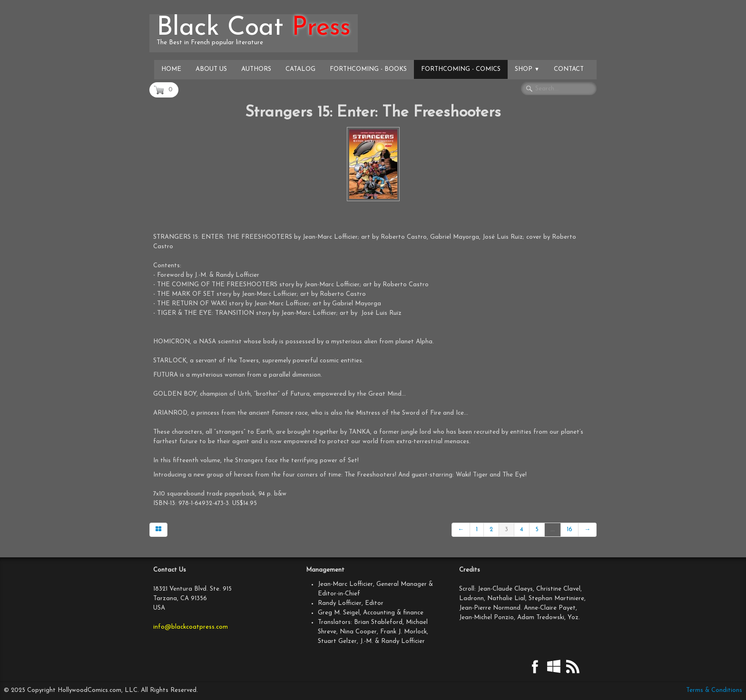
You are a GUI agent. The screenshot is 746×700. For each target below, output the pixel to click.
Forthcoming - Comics (461, 69)
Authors (256, 69)
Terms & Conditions (714, 690)
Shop (527, 69)
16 (569, 530)
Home (171, 69)
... (553, 530)
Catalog (300, 69)
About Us (211, 69)
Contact (569, 69)
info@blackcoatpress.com (191, 627)
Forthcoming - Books (368, 69)
